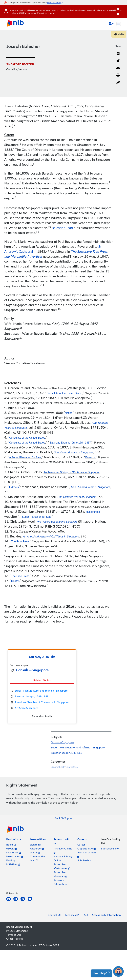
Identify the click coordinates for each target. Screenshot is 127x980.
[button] (111, 24)
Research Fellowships (60, 882)
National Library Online (63, 858)
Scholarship (84, 860)
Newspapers (15, 856)
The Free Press (20, 542)
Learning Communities (38, 854)
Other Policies (15, 939)
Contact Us (54, 915)
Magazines (14, 852)
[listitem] (14, 840)
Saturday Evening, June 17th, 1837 (70, 443)
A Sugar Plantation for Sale (25, 457)
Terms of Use (14, 935)
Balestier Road (62, 228)
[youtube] (31, 901)
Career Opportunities (87, 846)
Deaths (15, 581)
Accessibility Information (106, 915)
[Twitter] (118, 63)
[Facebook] (118, 56)
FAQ (85, 915)
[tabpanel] (42, 703)
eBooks (12, 848)
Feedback (72, 915)
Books (11, 845)
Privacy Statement (17, 931)
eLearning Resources (37, 846)
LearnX (34, 860)
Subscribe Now (110, 848)
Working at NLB (87, 854)
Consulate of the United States (64, 393)
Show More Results (42, 716)
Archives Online (63, 850)
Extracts (90, 457)
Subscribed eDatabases (62, 866)
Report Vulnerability (19, 927)
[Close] (123, 8)
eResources (93, 512)
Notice (69, 413)
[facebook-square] (17, 901)
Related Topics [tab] (42, 680)
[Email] (118, 70)
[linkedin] (10, 901)
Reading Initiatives (13, 862)
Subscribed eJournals (60, 874)
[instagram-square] (24, 901)
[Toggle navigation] (119, 24)
